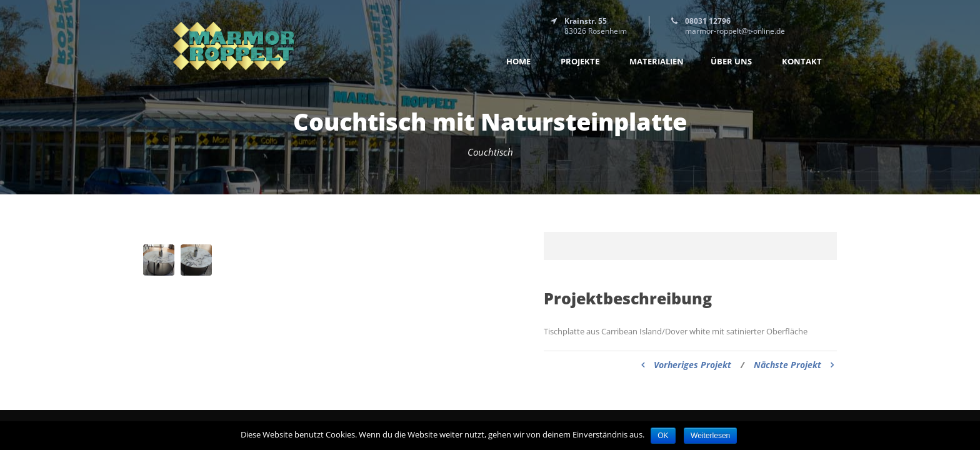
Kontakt (802, 62)
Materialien (657, 62)
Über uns (731, 62)
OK (663, 436)
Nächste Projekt (794, 365)
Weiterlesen (710, 436)
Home (518, 62)
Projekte (580, 62)
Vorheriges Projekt (686, 365)
